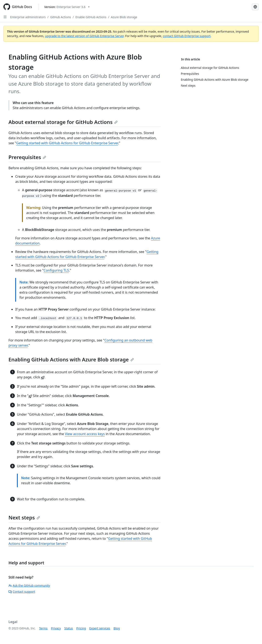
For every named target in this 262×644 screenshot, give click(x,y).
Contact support (22, 592)
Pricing (81, 628)
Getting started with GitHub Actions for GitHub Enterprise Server (67, 143)
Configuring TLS (56, 270)
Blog (117, 628)
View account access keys (85, 434)
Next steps (24, 517)
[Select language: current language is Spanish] (255, 7)
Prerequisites (27, 157)
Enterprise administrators (28, 17)
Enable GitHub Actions (91, 17)
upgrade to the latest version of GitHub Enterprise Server (84, 36)
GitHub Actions (60, 17)
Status (69, 628)
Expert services (100, 628)
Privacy (56, 628)
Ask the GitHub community (29, 585)
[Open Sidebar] (5, 17)
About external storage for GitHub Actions (63, 122)
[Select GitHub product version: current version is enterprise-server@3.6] (67, 7)
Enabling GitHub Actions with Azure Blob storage (71, 359)
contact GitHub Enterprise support (187, 36)
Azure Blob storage (124, 17)
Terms (43, 628)
